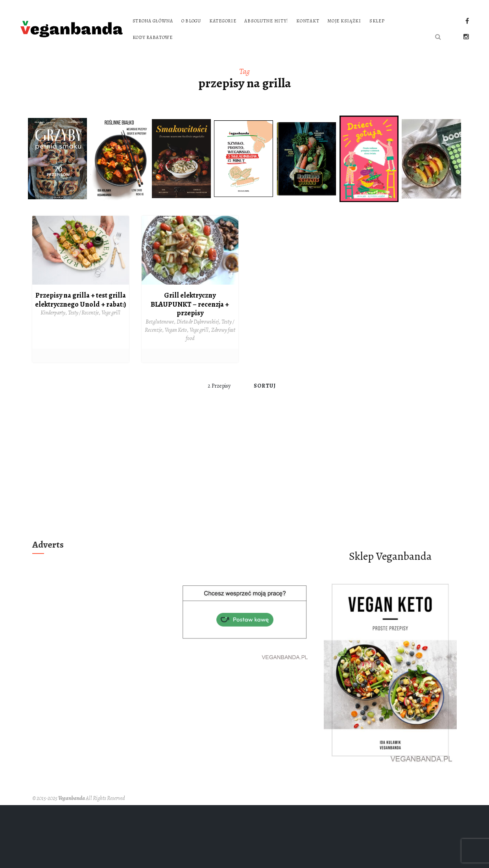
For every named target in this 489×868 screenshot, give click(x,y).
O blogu (191, 21)
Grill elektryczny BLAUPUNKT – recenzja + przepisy (190, 304)
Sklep (377, 21)
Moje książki (344, 21)
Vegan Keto (176, 330)
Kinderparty (53, 313)
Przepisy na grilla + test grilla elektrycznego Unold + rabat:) (80, 300)
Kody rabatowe (153, 37)
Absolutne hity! (266, 21)
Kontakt (308, 21)
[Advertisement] (245, 477)
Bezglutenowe (160, 322)
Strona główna (153, 21)
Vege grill (111, 313)
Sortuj (265, 386)
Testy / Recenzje (83, 313)
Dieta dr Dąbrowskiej (198, 322)
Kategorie (223, 21)
